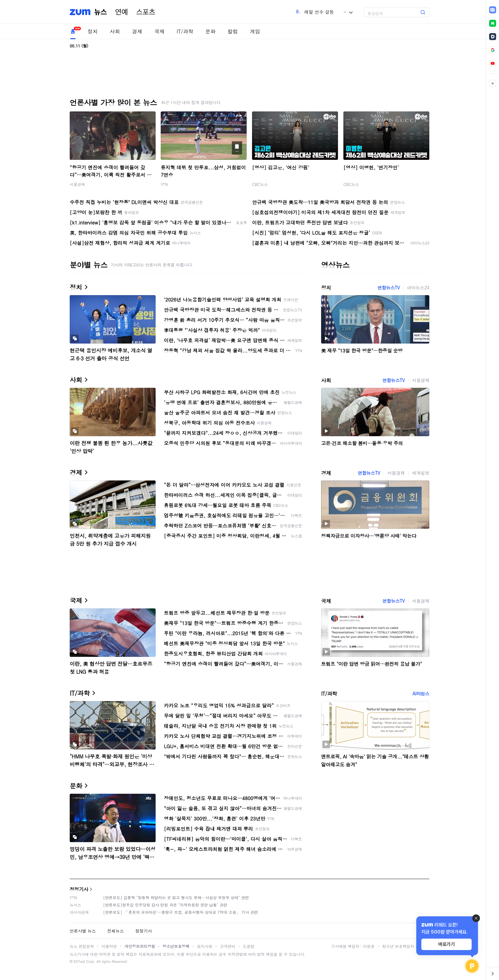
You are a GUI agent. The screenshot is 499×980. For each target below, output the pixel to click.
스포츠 (146, 12)
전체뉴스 (116, 931)
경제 (137, 31)
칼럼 (233, 31)
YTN (164, 184)
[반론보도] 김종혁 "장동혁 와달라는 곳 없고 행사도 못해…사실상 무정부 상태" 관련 (176, 897)
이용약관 (109, 946)
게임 (255, 31)
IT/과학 (185, 31)
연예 (122, 12)
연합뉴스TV (389, 288)
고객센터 (228, 946)
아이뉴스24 (418, 288)
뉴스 (101, 12)
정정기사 (79, 889)
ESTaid (79, 961)
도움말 (249, 946)
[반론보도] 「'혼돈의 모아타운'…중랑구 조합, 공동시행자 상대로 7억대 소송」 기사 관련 (181, 912)
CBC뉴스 (260, 184)
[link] (493, 10)
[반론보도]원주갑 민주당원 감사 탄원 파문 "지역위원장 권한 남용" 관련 (165, 905)
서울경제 (77, 184)
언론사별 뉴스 (83, 931)
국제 (159, 31)
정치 (93, 31)
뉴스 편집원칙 (82, 946)
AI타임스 (421, 693)
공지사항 (205, 946)
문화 (210, 31)
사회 (115, 31)
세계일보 (421, 473)
